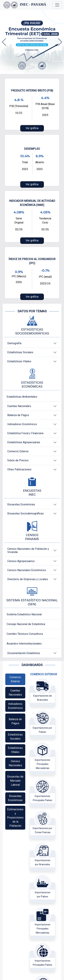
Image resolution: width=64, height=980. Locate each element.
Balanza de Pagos (18, 415)
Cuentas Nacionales (19, 406)
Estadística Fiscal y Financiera (25, 433)
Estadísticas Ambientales (22, 397)
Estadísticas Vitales (19, 361)
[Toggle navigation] (57, 5)
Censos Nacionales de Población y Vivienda (28, 550)
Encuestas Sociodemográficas (26, 513)
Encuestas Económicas (21, 504)
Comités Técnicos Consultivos (25, 634)
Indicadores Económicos (22, 424)
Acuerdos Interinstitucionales (24, 644)
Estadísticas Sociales (20, 352)
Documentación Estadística (24, 653)
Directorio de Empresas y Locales (28, 579)
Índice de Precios (18, 460)
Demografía (14, 343)
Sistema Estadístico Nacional (24, 614)
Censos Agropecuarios (21, 561)
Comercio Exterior (18, 451)
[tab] (15, 679)
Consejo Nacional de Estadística (26, 624)
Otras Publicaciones (19, 469)
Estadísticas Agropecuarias (24, 442)
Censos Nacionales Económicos (27, 570)
